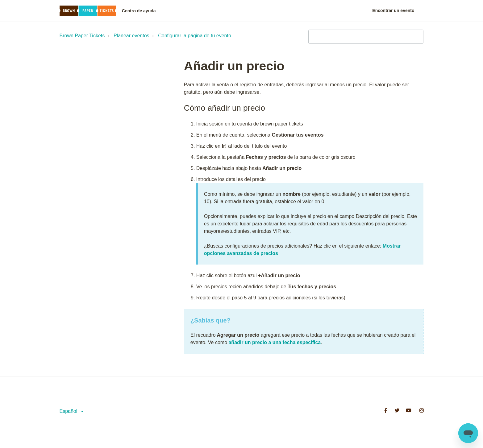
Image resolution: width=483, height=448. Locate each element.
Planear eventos (131, 36)
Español (69, 411)
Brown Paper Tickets (82, 36)
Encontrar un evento (393, 10)
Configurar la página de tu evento (195, 36)
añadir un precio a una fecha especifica (275, 342)
